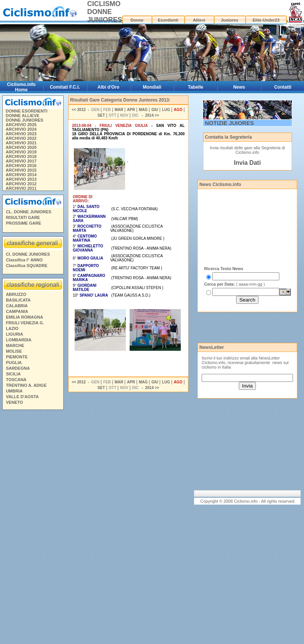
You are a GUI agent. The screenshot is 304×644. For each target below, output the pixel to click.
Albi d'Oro (108, 87)
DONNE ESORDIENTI (27, 111)
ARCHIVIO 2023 (21, 134)
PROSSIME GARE (24, 223)
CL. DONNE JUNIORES (29, 212)
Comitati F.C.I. (65, 87)
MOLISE (14, 351)
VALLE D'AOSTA (23, 397)
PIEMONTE (17, 357)
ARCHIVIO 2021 (21, 143)
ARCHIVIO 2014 (21, 175)
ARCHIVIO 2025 (21, 125)
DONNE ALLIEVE (23, 116)
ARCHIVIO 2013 (21, 179)
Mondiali (152, 87)
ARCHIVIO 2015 (21, 170)
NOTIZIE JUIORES (230, 123)
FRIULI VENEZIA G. (25, 323)
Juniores (229, 20)
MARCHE (15, 345)
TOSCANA (16, 380)
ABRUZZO (16, 294)
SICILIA (13, 374)
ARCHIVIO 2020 (21, 147)
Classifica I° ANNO (24, 260)
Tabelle (196, 87)
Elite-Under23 (266, 20)
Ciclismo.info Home (21, 87)
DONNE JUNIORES (24, 120)
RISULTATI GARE (23, 217)
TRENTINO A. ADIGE (26, 385)
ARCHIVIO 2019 (21, 152)
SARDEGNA (18, 368)
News (239, 87)
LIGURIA (15, 334)
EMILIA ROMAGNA (25, 317)
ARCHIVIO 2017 (21, 161)
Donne (137, 20)
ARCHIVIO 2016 (21, 166)
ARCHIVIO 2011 (21, 188)
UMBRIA (14, 391)
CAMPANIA (17, 311)
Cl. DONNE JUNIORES (28, 254)
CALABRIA (17, 306)
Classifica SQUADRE (27, 266)
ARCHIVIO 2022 (21, 138)
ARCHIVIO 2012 (21, 184)
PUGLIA (14, 363)
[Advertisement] (33, 528)
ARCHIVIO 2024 (21, 129)
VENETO (15, 402)
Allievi (199, 20)
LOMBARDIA (19, 340)
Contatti (283, 87)
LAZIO (12, 328)
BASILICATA (18, 300)
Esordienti (168, 20)
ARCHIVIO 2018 (21, 156)
